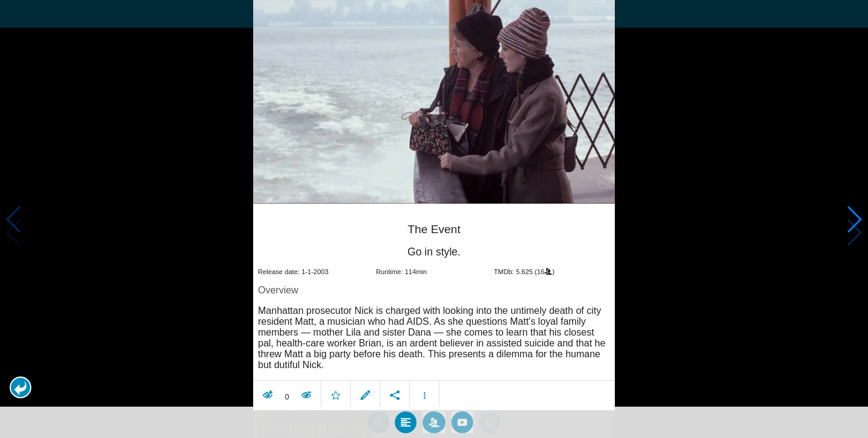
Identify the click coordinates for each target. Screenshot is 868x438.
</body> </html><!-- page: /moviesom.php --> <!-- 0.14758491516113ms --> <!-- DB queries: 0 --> (434, 219)
